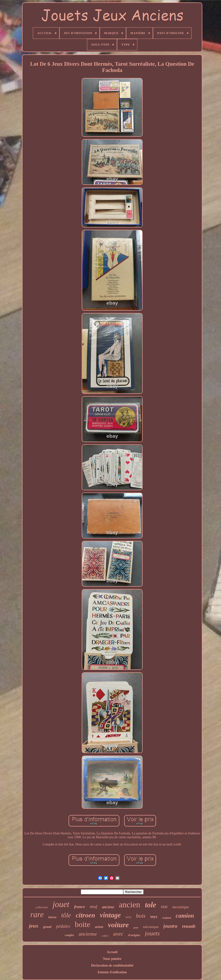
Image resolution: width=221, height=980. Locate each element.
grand (47, 927)
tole (151, 905)
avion (99, 927)
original (166, 918)
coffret (105, 936)
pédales (63, 926)
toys (154, 917)
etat (164, 906)
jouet (61, 904)
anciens (108, 907)
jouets (152, 933)
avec (118, 934)
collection (42, 907)
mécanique (151, 927)
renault (189, 926)
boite (82, 924)
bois (141, 916)
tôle (66, 915)
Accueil (112, 952)
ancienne (88, 934)
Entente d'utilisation (112, 972)
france (79, 907)
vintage (110, 915)
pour (136, 928)
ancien (130, 905)
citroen (85, 915)
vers (128, 917)
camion (185, 916)
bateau (52, 917)
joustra (170, 926)
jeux (34, 926)
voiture (118, 925)
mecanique (181, 907)
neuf (93, 907)
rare (37, 915)
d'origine (134, 935)
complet (69, 935)
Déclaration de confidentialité (112, 965)
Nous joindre (112, 959)
